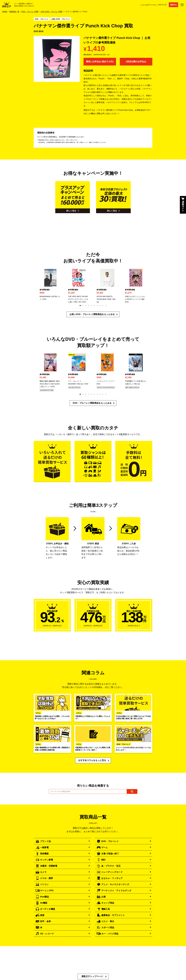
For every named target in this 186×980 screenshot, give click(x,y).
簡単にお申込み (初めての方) (100, 62)
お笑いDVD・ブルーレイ (61, 19)
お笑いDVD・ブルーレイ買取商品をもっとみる (92, 314)
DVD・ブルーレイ (42, 19)
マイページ (162, 5)
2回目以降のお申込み (136, 62)
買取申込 (173, 5)
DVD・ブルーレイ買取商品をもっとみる (92, 403)
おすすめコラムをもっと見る (92, 760)
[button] (80, 306)
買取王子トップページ (92, 976)
